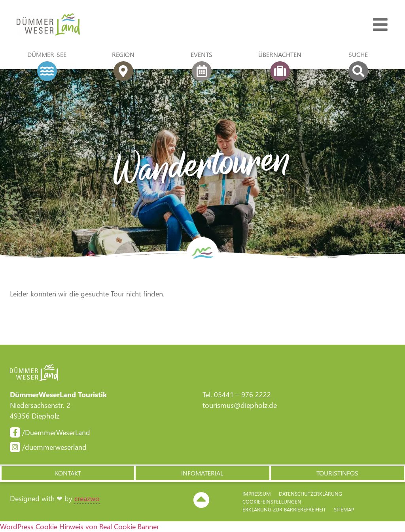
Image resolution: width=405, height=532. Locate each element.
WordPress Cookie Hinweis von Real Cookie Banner (79, 526)
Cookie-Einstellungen (272, 501)
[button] (67, 473)
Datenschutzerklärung (310, 493)
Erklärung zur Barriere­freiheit (284, 509)
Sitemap (344, 509)
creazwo (87, 498)
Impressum (257, 493)
